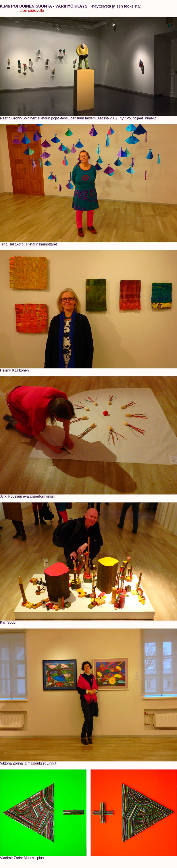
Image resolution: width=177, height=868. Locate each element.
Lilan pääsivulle (32, 11)
